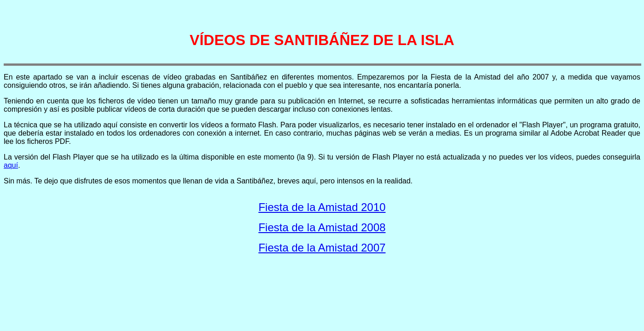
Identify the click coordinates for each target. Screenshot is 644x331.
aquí (11, 165)
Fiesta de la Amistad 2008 (322, 227)
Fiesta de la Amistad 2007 (322, 248)
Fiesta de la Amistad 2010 (322, 207)
